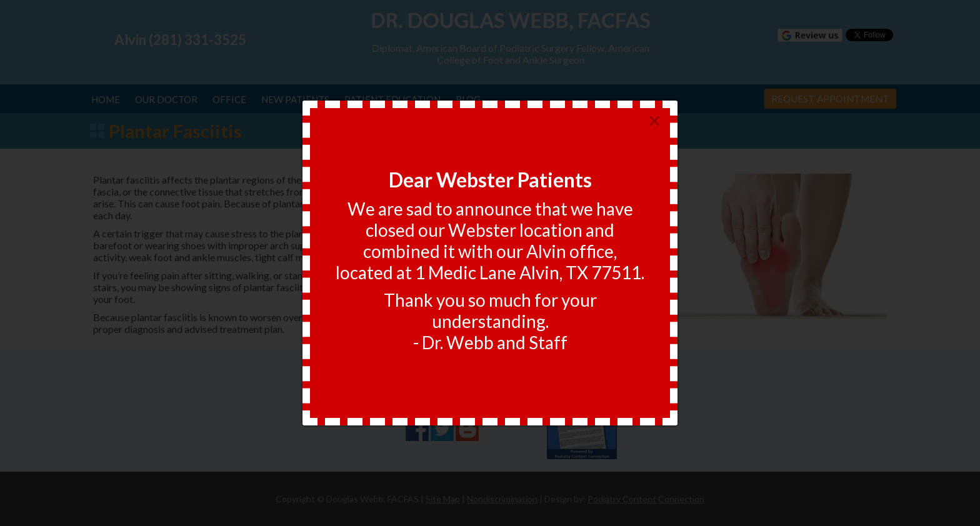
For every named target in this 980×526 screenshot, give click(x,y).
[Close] (654, 122)
